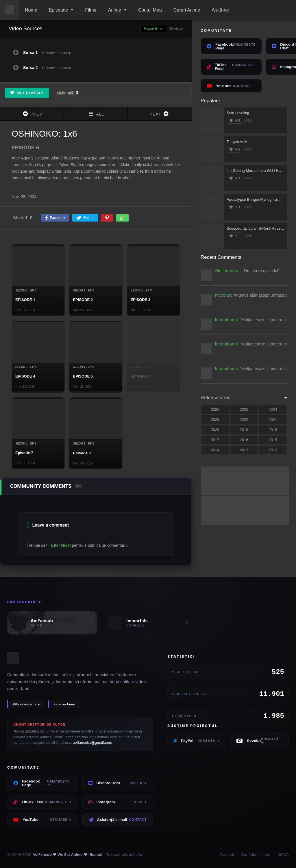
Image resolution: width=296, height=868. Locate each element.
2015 (273, 440)
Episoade (59, 10)
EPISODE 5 (83, 376)
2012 (273, 450)
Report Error (153, 29)
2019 (244, 430)
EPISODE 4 (25, 376)
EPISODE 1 (25, 300)
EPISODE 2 (83, 300)
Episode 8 (82, 453)
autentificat (61, 545)
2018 (273, 430)
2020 (215, 430)
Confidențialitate (256, 855)
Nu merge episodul (261, 271)
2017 (215, 440)
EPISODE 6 (141, 376)
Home (31, 10)
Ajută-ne (220, 10)
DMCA (283, 855)
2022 (244, 420)
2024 (273, 409)
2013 (244, 450)
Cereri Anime (187, 10)
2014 (215, 450)
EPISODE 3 (141, 300)
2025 (244, 409)
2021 (273, 420)
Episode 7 (24, 453)
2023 (215, 420)
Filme (91, 10)
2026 (215, 409)
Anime (115, 10)
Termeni (227, 855)
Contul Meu (150, 10)
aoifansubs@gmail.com (92, 742)
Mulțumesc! (27, 93)
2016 (244, 440)
